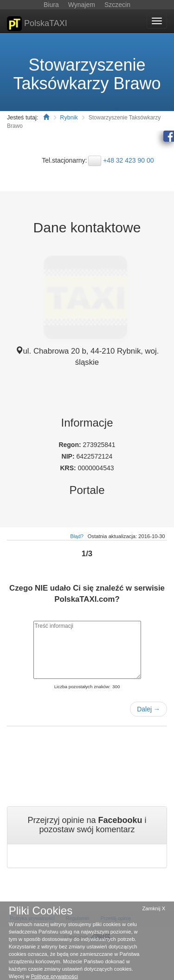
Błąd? (77, 536)
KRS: (69, 468)
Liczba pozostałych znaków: (82, 687)
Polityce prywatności (55, 976)
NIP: (69, 456)
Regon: (71, 445)
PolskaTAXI (37, 24)
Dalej (148, 709)
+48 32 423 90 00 (128, 160)
